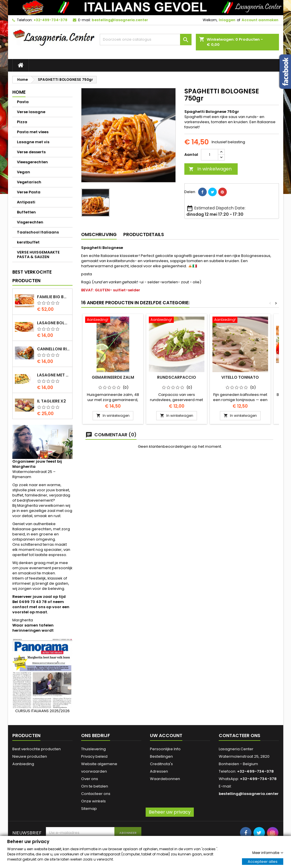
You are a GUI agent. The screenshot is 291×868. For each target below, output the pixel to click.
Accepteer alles (263, 861)
